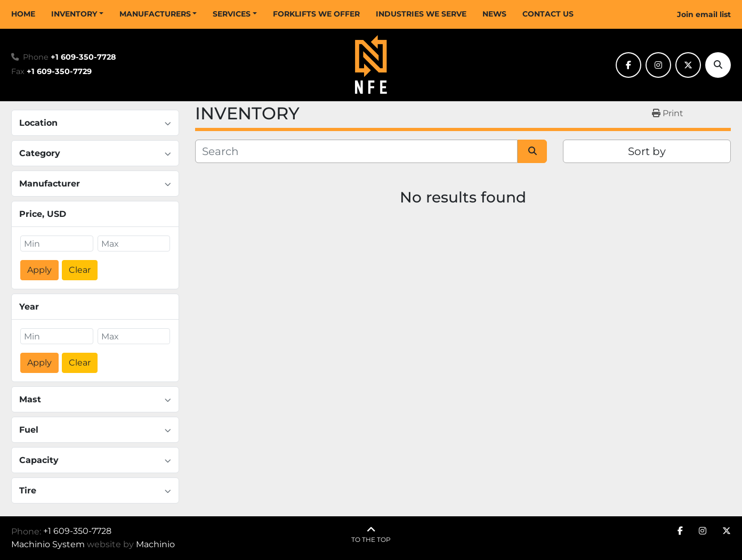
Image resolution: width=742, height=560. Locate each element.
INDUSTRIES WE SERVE (421, 14)
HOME (23, 14)
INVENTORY (74, 14)
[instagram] (658, 65)
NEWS (494, 14)
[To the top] (371, 535)
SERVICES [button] (232, 14)
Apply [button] (39, 270)
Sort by (647, 151)
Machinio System (48, 544)
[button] (77, 14)
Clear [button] (80, 270)
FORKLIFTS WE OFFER (316, 14)
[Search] (718, 65)
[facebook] (628, 65)
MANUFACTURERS (155, 14)
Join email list (704, 14)
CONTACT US (548, 14)
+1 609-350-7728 (83, 57)
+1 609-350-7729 (59, 71)
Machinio (155, 544)
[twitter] (688, 65)
